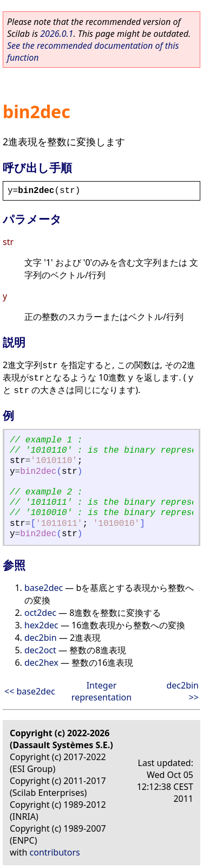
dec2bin (41, 638)
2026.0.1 (57, 34)
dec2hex (41, 663)
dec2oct (40, 650)
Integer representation (101, 691)
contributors (55, 852)
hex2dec (41, 625)
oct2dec (40, 613)
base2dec (44, 588)
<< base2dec (30, 691)
